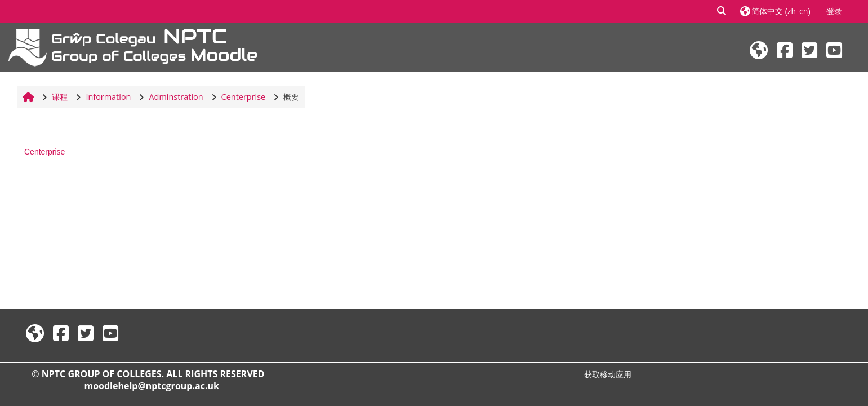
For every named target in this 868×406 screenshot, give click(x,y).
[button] (722, 11)
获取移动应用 (608, 374)
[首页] (133, 47)
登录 (834, 11)
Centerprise (44, 152)
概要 (291, 97)
